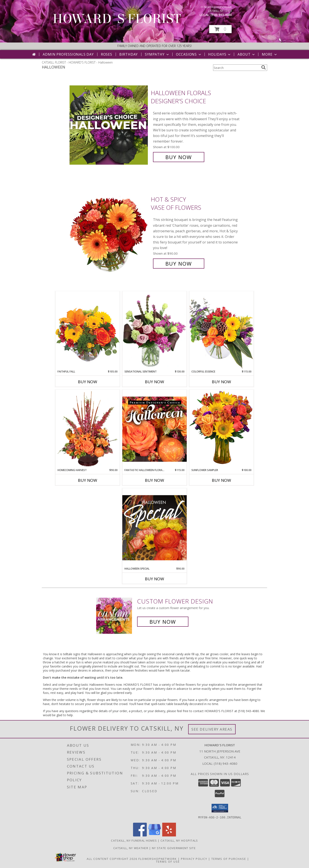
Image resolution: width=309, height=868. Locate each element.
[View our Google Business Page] (154, 835)
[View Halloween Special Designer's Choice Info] (154, 527)
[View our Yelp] (169, 835)
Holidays (220, 54)
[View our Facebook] (140, 835)
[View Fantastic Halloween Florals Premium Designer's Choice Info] (154, 429)
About (247, 54)
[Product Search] (236, 68)
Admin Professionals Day (68, 54)
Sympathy (157, 54)
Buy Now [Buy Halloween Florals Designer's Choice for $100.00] (179, 157)
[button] (220, 29)
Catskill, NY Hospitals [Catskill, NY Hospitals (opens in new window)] (179, 840)
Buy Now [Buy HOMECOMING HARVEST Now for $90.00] (88, 480)
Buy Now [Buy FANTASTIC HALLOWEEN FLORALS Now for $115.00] (154, 480)
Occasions (189, 54)
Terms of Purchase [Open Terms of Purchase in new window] (229, 859)
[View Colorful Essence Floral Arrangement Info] (221, 330)
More (270, 54)
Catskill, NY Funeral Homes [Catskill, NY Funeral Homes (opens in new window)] (134, 840)
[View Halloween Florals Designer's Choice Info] (109, 125)
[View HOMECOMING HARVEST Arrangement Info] (88, 429)
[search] (264, 67)
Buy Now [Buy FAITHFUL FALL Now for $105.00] (88, 382)
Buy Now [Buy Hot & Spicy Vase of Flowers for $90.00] (179, 264)
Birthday (129, 54)
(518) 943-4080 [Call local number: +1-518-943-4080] (221, 15)
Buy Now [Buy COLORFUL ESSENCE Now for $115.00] (221, 382)
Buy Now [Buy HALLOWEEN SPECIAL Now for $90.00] (154, 579)
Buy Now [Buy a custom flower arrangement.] (163, 622)
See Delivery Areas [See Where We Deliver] (212, 729)
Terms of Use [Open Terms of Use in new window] (168, 861)
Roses (107, 54)
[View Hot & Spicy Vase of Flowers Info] (109, 232)
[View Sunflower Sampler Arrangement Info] (221, 429)
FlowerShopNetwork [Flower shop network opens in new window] (158, 859)
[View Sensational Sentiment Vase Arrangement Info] (154, 330)
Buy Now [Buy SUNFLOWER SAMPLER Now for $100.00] (221, 480)
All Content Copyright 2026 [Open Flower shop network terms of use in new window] (112, 859)
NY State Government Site (174, 848)
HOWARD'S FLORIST (117, 19)
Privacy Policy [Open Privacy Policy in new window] (194, 859)
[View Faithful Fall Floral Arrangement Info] (88, 330)
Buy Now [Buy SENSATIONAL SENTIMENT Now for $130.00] (154, 382)
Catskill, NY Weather (131, 848)
